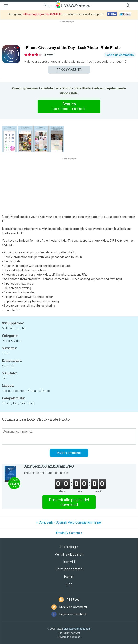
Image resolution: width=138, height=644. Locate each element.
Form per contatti (69, 569)
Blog (69, 584)
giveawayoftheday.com (77, 629)
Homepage (69, 547)
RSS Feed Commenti (73, 607)
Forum (69, 577)
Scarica (69, 106)
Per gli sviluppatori (69, 554)
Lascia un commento (120, 55)
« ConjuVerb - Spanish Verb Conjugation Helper (69, 522)
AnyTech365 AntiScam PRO (49, 466)
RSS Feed (73, 600)
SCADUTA (69, 70)
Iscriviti (69, 562)
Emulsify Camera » (69, 533)
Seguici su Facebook (73, 614)
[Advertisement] (69, 33)
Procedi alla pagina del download (69, 502)
